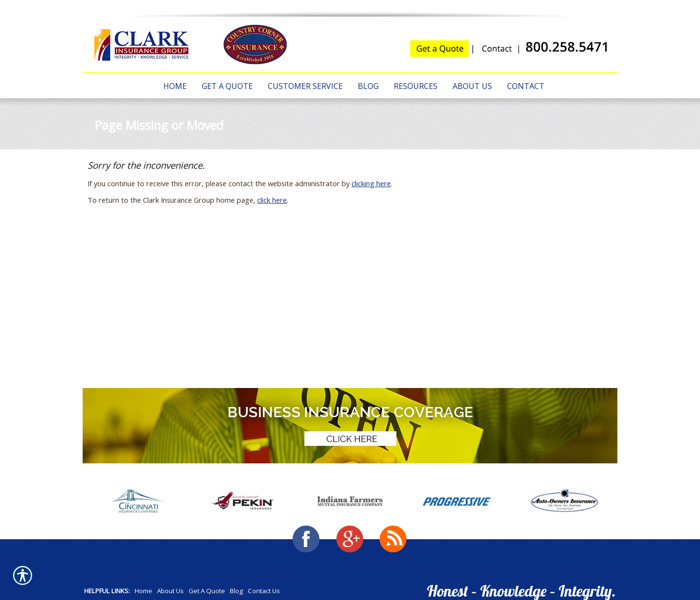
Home (143, 591)
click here (272, 200)
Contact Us (264, 591)
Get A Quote (207, 591)
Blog (236, 591)
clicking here (371, 183)
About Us (170, 591)
